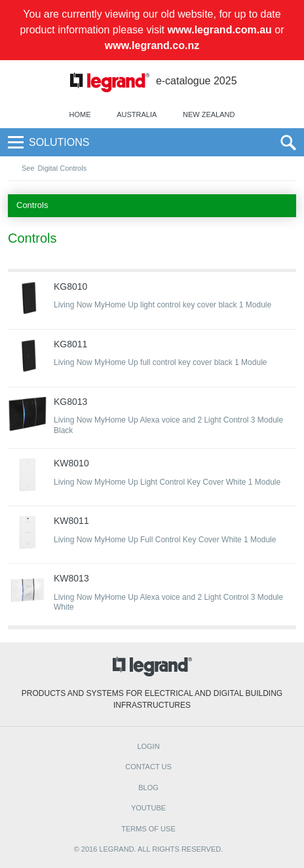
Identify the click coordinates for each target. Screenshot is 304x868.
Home (80, 114)
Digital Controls (63, 168)
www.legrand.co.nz (152, 45)
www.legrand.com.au (219, 30)
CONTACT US (148, 767)
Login (148, 746)
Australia (137, 114)
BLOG (148, 788)
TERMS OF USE (148, 829)
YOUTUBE (148, 808)
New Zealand (209, 114)
